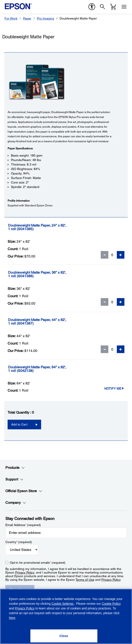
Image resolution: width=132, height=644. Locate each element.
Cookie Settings (63, 604)
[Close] (64, 636)
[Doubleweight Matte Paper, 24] (50, 227)
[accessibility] (92, 7)
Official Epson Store (24, 491)
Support (14, 479)
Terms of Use (85, 580)
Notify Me (114, 389)
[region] (66, 616)
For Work (11, 18)
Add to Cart (19, 424)
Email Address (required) (23, 525)
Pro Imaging (45, 18)
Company (16, 503)
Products (15, 468)
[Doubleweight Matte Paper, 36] (50, 274)
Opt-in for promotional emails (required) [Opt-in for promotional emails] (38, 563)
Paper (27, 18)
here (12, 618)
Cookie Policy (111, 604)
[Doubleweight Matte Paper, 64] (50, 369)
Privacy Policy (25, 572)
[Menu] (124, 7)
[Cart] (113, 7)
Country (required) (19, 542)
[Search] (103, 7)
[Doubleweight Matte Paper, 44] (50, 322)
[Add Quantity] (121, 255)
